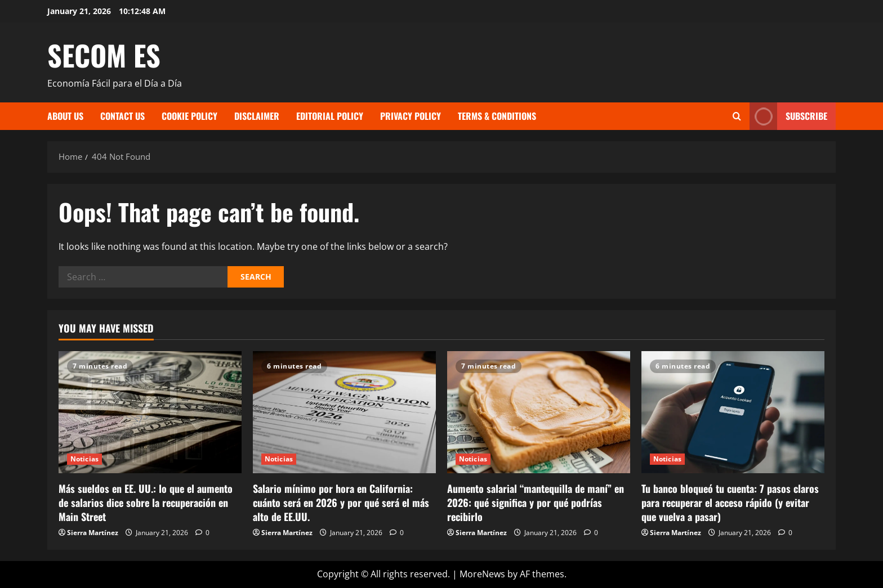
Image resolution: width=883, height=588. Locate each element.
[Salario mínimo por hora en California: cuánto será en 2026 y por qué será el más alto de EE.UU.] (344, 412)
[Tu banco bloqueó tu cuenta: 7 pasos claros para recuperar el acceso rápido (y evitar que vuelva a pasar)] (733, 412)
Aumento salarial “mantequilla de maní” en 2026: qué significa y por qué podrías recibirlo (536, 502)
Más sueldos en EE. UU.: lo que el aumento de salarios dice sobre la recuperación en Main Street (146, 502)
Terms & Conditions (497, 116)
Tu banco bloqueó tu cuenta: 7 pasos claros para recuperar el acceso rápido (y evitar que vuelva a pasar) (730, 502)
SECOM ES (104, 55)
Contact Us (122, 116)
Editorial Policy (330, 116)
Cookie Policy (189, 116)
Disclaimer (257, 116)
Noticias (84, 459)
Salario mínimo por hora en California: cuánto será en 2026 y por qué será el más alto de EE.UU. (341, 502)
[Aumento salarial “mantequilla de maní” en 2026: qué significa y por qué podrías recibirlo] (539, 412)
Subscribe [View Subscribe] (788, 116)
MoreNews (482, 574)
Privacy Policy (411, 116)
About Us (65, 116)
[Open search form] (737, 116)
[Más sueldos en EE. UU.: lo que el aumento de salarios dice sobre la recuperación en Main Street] (150, 412)
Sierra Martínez (93, 533)
